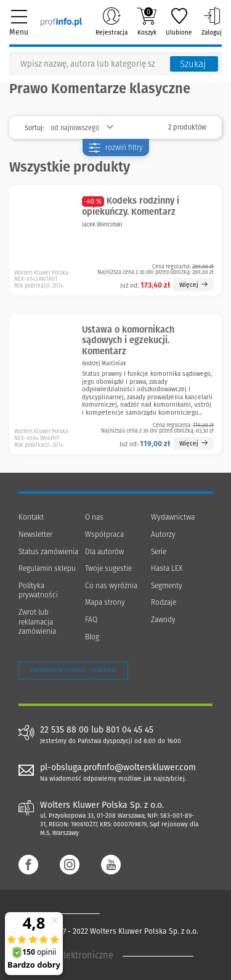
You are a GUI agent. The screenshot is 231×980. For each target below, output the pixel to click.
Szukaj (193, 64)
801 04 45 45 (130, 730)
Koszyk (147, 22)
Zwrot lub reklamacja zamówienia (37, 622)
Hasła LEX (167, 568)
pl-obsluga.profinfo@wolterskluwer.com (118, 767)
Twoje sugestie (108, 568)
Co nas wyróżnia (111, 586)
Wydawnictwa (173, 517)
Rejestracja (111, 22)
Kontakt (31, 517)
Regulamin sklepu (47, 568)
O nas (94, 517)
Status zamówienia (48, 552)
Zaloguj (212, 22)
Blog (92, 637)
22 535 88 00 (64, 730)
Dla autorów (104, 552)
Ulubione (179, 22)
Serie (159, 552)
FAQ (91, 620)
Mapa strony (105, 602)
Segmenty (167, 586)
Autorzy (163, 534)
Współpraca (104, 534)
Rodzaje (164, 602)
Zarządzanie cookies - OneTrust (73, 670)
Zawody (163, 620)
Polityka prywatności (38, 591)
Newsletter (35, 534)
